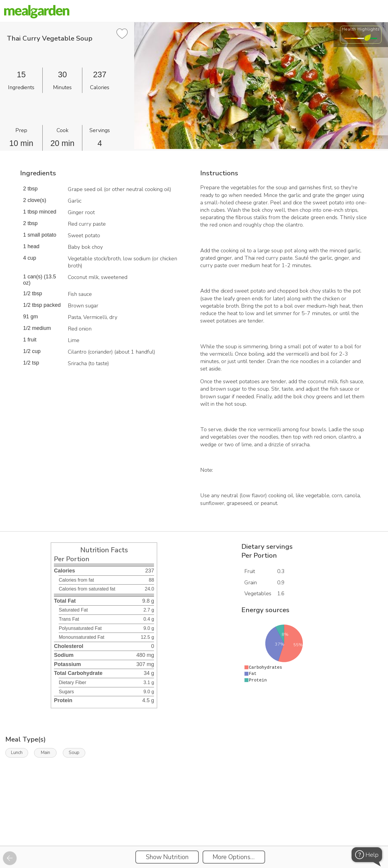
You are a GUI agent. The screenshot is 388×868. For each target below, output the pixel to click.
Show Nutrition (167, 857)
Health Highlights (361, 29)
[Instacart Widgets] (194, 825)
